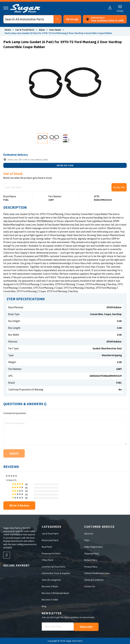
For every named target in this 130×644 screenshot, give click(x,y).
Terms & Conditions (94, 580)
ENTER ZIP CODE (65, 165)
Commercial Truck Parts (53, 567)
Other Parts (48, 560)
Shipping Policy (92, 554)
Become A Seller (50, 600)
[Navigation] (6, 8)
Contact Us (90, 586)
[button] (72, 19)
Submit (14, 453)
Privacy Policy (91, 567)
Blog (44, 606)
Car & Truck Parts (50, 534)
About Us (89, 534)
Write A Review (19, 506)
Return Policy (91, 560)
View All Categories (51, 580)
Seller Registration (93, 547)
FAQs (87, 540)
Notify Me (119, 187)
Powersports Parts (51, 554)
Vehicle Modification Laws (97, 573)
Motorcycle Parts (50, 540)
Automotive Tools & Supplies (56, 573)
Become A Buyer (50, 586)
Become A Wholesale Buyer (55, 593)
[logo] (25, 12)
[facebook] (7, 555)
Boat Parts (47, 547)
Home (8, 30)
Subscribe (86, 627)
